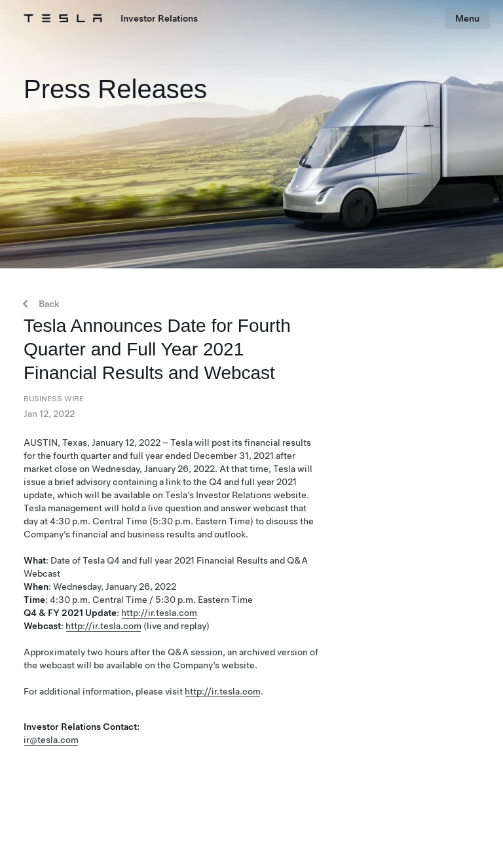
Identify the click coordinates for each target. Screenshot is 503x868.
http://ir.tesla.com (159, 613)
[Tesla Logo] (63, 18)
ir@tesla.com (51, 740)
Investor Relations (159, 18)
